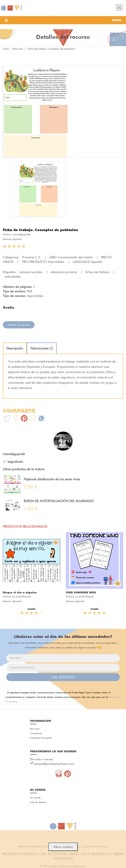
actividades (13, 277)
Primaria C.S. (32, 257)
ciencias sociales (31, 272)
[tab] (15, 348)
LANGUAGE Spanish (87, 262)
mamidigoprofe (21, 234)
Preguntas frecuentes (41, 738)
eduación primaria (64, 272)
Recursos (18, 49)
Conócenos (36, 733)
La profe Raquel (21, 596)
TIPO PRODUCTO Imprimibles (43, 262)
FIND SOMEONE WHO (81, 592)
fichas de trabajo (98, 272)
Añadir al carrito (19, 325)
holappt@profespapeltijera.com (54, 764)
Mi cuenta (35, 798)
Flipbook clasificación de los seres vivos (52, 479)
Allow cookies (63, 847)
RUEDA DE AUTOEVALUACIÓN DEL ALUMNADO (59, 501)
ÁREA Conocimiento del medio (71, 257)
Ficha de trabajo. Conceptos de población (40, 230)
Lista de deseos (38, 802)
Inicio (6, 49)
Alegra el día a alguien (20, 592)
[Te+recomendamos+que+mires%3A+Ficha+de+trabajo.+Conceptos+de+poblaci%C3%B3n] (16, 419)
